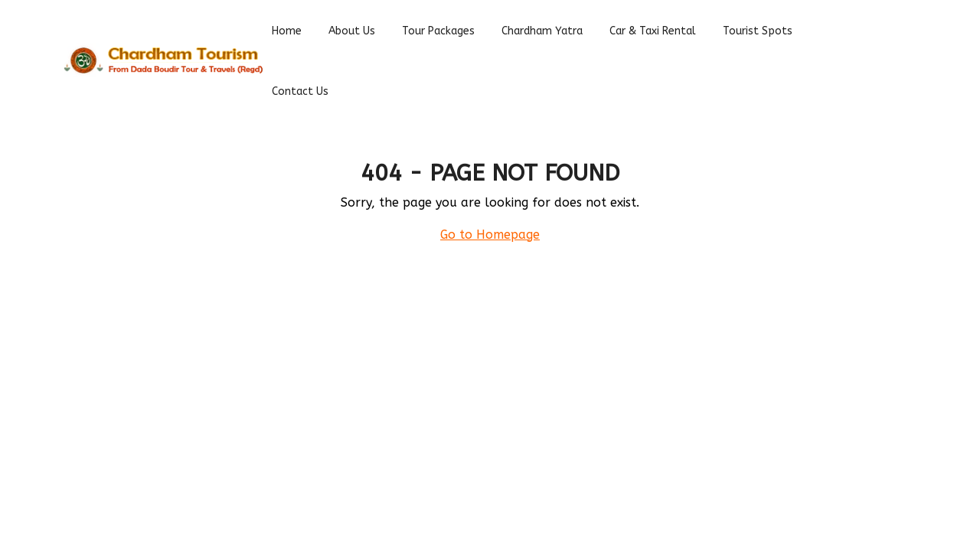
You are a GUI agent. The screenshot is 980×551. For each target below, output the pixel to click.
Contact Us (300, 91)
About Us (352, 31)
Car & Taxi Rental (653, 31)
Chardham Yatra (542, 31)
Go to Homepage (490, 235)
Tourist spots (758, 31)
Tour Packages (438, 31)
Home (287, 31)
